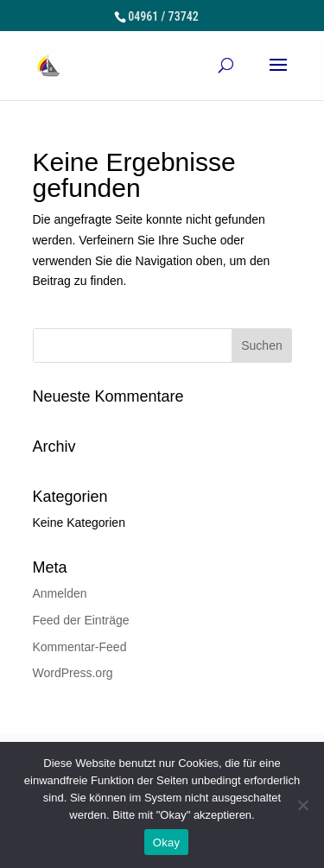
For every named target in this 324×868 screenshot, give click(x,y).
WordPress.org (73, 673)
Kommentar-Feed (80, 647)
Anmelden (60, 593)
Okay (166, 843)
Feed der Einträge (81, 620)
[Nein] (302, 805)
